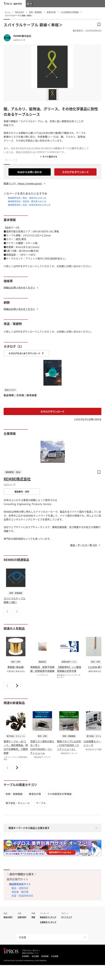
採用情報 (45, 956)
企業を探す (22, 917)
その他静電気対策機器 (59, 794)
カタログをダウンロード (75, 172)
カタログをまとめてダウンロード (26, 353)
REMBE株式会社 (22, 36)
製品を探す (8, 917)
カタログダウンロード (52, 411)
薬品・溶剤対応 (20, 888)
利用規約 (26, 956)
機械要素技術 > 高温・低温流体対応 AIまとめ (29, 205)
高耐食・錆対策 (20, 892)
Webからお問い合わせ (30, 172)
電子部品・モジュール (18, 803)
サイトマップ (67, 917)
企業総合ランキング (48, 922)
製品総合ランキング (48, 917)
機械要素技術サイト (20, 884)
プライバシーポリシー (31, 951)
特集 (33, 917)
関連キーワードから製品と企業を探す (29, 828)
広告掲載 (55, 956)
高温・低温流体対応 (22, 896)
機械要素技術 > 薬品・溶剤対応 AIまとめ (27, 198)
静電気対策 (35, 794)
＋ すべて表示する (48, 157)
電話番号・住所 (22, 492)
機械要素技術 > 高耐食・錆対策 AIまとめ (27, 201)
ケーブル (41, 803)
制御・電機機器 (14, 794)
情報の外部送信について (30, 953)
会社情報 (35, 956)
